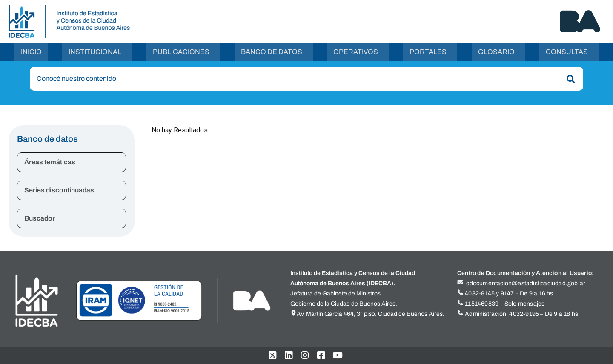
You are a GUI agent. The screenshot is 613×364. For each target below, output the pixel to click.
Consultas (567, 52)
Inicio (31, 52)
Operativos (356, 52)
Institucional (95, 52)
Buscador (40, 219)
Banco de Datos (272, 52)
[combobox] (306, 80)
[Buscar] (569, 80)
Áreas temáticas (50, 163)
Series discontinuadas (59, 191)
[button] (97, 52)
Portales (428, 52)
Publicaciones (181, 52)
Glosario (496, 52)
